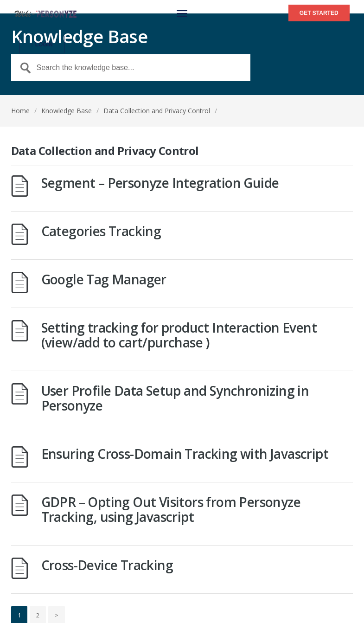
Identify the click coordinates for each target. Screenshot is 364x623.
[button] (182, 13)
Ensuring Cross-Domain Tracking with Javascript (185, 454)
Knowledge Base (67, 111)
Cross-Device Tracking (107, 565)
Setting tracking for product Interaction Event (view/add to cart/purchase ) (179, 335)
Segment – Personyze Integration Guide (160, 183)
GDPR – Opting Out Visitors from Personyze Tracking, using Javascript (171, 509)
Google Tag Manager (104, 279)
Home (20, 111)
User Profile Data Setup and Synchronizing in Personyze (175, 398)
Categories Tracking (101, 231)
